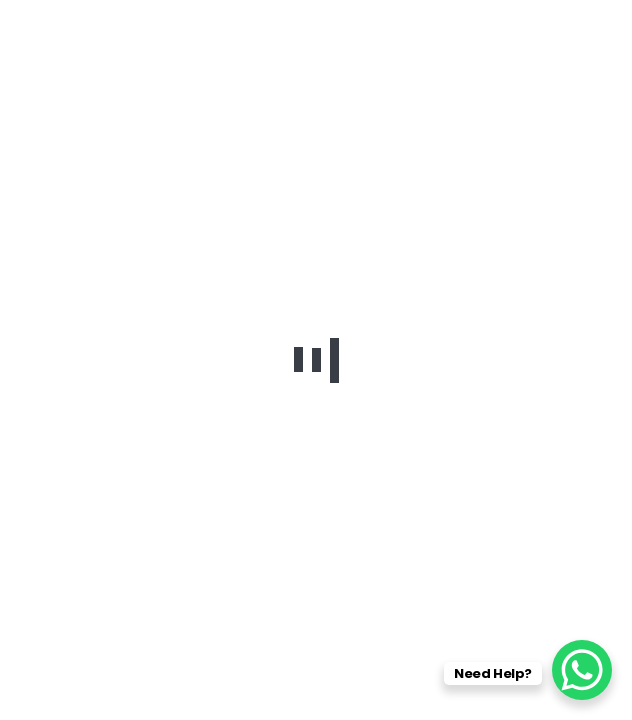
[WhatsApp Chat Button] (582, 670)
